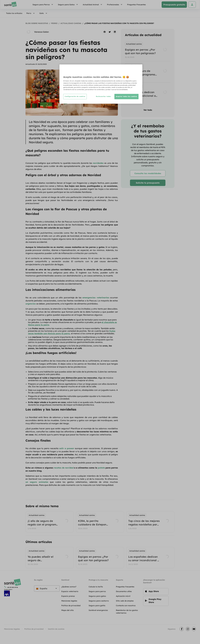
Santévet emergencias (98, 610)
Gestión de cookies (56, 629)
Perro (31, 13)
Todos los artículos (14, 13)
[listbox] (148, 72)
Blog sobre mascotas (37, 23)
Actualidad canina (71, 23)
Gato (44, 13)
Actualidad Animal (93, 5)
